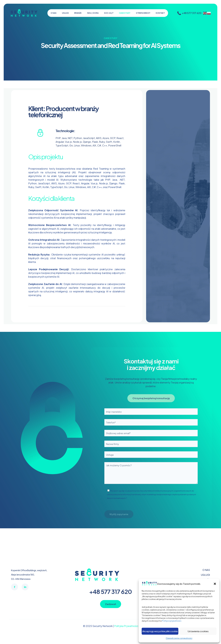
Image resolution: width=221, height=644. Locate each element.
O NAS (206, 570)
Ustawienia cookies (198, 631)
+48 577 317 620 (110, 592)
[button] (215, 584)
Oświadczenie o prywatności (179, 638)
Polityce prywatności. (172, 621)
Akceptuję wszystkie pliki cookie (160, 631)
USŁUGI (205, 575)
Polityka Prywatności (126, 626)
